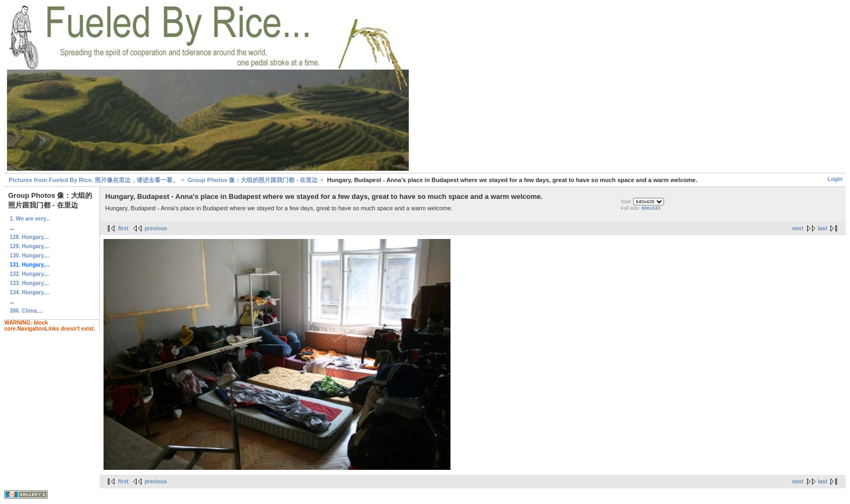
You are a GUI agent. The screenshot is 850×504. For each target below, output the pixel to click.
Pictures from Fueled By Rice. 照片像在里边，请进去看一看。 (94, 180)
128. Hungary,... (30, 237)
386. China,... (26, 311)
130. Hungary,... (30, 256)
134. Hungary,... (30, 292)
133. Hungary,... (30, 283)
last (823, 228)
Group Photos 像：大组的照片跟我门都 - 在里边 (253, 180)
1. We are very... (30, 219)
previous (156, 228)
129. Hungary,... (30, 246)
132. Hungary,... (30, 274)
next (798, 228)
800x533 (651, 208)
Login (835, 179)
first (123, 228)
